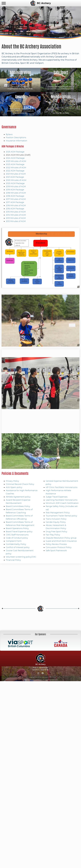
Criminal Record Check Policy (20, 484)
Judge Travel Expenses (57, 497)
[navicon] (4, 3)
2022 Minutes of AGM (16, 168)
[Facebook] (43, 674)
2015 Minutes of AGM (16, 212)
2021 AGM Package (15, 177)
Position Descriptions (16, 138)
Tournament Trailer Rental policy (61, 516)
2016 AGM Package (15, 209)
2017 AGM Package (15, 202)
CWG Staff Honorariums (17, 535)
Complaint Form (14, 541)
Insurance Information (17, 141)
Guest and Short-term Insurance (61, 541)
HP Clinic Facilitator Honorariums (62, 487)
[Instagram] (38, 674)
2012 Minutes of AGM (16, 221)
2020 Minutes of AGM (16, 180)
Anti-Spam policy (14, 487)
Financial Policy (13, 560)
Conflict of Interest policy (18, 547)
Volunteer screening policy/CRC (21, 557)
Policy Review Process (56, 544)
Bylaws (9, 134)
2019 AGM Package (15, 190)
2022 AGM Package (15, 171)
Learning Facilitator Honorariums (62, 500)
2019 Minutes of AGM (16, 187)
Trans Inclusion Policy (56, 519)
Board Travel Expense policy (19, 532)
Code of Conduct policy (17, 538)
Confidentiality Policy (16, 544)
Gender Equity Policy (56, 522)
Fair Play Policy (53, 535)
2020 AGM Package (15, 183)
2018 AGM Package (15, 196)
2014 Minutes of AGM (16, 215)
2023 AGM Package (15, 164)
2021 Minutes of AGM (16, 174)
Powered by (50, 680)
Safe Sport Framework (56, 551)
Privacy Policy (12, 481)
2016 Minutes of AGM (16, 205)
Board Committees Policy (18, 506)
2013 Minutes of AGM (16, 218)
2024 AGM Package (15, 158)
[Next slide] (78, 23)
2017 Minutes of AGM (16, 199)
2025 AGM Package (15, 152)
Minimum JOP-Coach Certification (62, 503)
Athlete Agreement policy (18, 497)
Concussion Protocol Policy (59, 547)
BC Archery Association (40, 3)
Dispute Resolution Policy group (61, 538)
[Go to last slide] (3, 23)
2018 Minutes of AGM (16, 193)
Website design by (33, 680)
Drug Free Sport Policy (56, 532)
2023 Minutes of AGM (16, 161)
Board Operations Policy (17, 528)
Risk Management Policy (58, 513)
